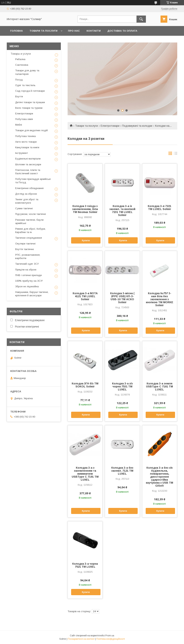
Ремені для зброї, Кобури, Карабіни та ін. (30, 230)
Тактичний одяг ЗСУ (27, 264)
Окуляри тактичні (25, 244)
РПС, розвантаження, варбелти (28, 256)
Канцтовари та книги (27, 147)
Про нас (74, 31)
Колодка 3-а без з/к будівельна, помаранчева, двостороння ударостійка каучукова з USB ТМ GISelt (159, 477)
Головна (16, 31)
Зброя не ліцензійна (27, 286)
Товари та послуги (43, 31)
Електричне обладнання (29, 188)
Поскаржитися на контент (81, 639)
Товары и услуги (21, 54)
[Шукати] (141, 19)
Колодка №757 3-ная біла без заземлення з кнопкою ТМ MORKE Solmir (160, 299)
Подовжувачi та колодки (137, 126)
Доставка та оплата (122, 31)
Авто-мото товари (26, 142)
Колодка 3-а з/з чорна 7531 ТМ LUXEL (122, 386)
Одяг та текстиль (25, 85)
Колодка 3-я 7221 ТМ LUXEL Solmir (159, 208)
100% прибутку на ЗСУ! (29, 281)
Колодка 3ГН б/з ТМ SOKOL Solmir (85, 385)
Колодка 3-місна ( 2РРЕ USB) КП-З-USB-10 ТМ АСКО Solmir (122, 298)
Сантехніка (22, 65)
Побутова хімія (24, 119)
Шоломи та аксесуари (28, 164)
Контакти (94, 31)
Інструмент (21, 153)
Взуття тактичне (25, 249)
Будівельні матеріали (28, 159)
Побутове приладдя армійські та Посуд (33, 181)
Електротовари (110, 126)
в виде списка (176, 154)
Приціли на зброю (26, 270)
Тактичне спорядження (29, 238)
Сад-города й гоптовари (30, 91)
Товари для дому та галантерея (27, 72)
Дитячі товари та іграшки (30, 102)
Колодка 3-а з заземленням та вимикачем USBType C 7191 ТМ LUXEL (85, 474)
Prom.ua (110, 636)
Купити (86, 240)
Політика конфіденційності (111, 639)
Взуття (19, 96)
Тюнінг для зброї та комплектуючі (27, 201)
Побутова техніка (25, 136)
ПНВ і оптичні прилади (28, 275)
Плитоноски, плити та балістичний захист (28, 172)
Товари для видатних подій (31, 130)
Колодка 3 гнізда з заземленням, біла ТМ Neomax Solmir (85, 209)
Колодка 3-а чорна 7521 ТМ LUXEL (85, 565)
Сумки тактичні (24, 208)
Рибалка (20, 59)
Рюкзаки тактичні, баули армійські (29, 221)
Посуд (19, 80)
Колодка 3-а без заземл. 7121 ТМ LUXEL (122, 471)
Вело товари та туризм (29, 108)
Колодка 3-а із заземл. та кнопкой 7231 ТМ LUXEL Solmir (122, 211)
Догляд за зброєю (26, 194)
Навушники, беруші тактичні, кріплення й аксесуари (32, 294)
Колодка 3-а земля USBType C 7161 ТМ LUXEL (159, 386)
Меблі (19, 125)
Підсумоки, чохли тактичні (31, 214)
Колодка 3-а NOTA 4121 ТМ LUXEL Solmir (85, 296)
